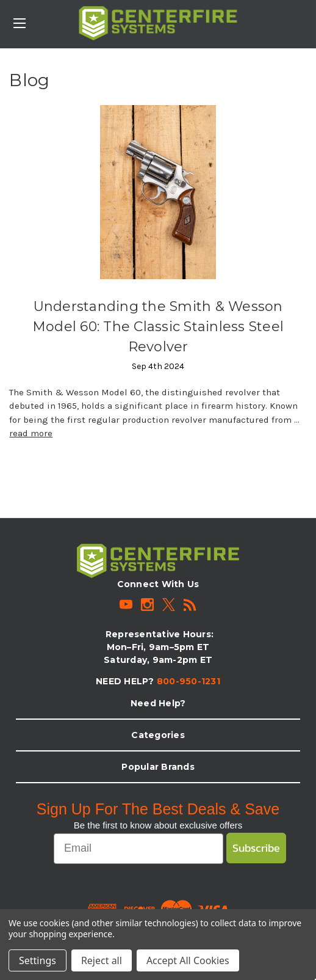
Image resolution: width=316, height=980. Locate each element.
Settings (38, 960)
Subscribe (256, 848)
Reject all (102, 960)
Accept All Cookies (188, 960)
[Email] (138, 849)
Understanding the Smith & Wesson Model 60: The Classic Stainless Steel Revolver (158, 327)
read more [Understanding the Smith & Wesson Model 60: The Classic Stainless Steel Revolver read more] (31, 433)
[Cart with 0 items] (309, 16)
